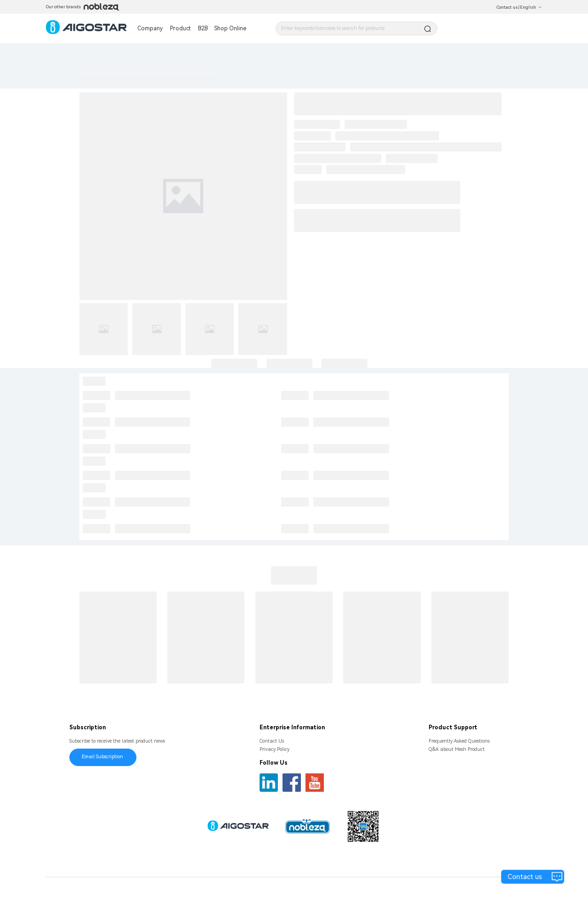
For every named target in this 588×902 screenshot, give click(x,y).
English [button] (531, 7)
